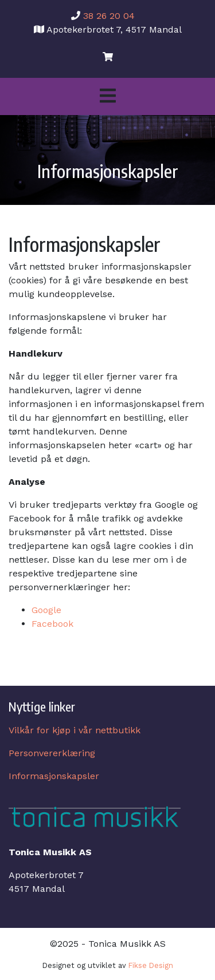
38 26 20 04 (109, 16)
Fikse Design (151, 965)
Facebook (52, 624)
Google (46, 610)
